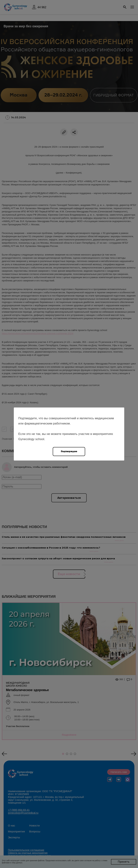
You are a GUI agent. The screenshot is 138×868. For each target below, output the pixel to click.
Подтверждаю (69, 451)
